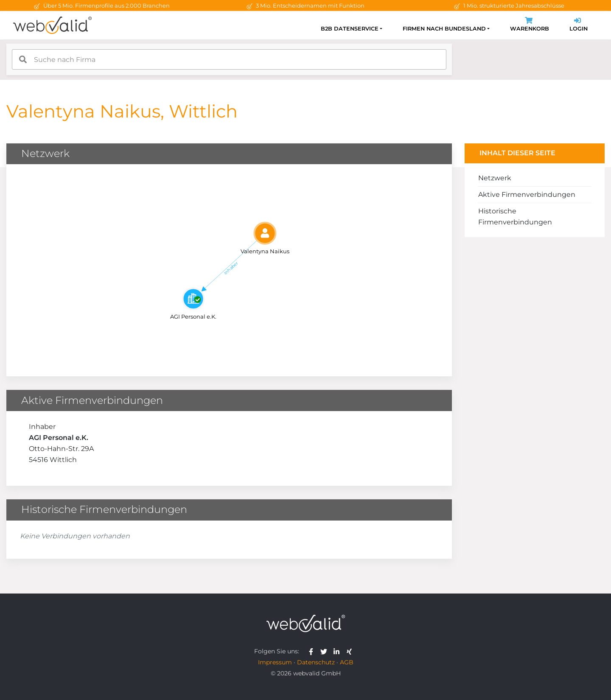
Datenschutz (316, 662)
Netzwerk (495, 178)
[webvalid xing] (350, 651)
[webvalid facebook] (313, 651)
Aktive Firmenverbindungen (527, 195)
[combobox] (229, 59)
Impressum (275, 662)
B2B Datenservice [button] (350, 29)
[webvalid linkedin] (338, 651)
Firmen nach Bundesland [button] (444, 29)
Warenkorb (530, 25)
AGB (347, 662)
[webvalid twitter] (326, 651)
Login (579, 25)
